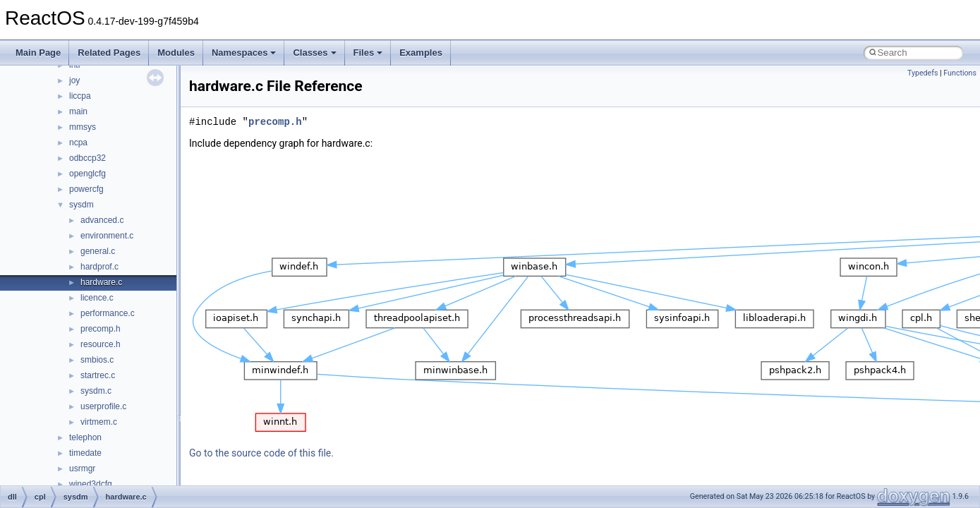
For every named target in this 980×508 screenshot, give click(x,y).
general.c (98, 251)
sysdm (81, 205)
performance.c (108, 313)
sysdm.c (96, 391)
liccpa (80, 96)
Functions (960, 73)
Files (368, 53)
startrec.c (98, 375)
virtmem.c (99, 422)
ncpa (78, 143)
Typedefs (923, 73)
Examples (421, 53)
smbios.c (97, 360)
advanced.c (102, 220)
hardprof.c (99, 267)
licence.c (97, 298)
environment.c (107, 236)
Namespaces (244, 53)
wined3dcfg (91, 484)
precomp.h (101, 329)
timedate (85, 453)
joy (74, 80)
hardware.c (101, 282)
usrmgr (82, 468)
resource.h (101, 344)
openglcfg (87, 174)
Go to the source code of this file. (261, 453)
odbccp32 (87, 158)
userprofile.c (103, 406)
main (78, 111)
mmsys (83, 127)
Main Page (38, 53)
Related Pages (109, 53)
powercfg (86, 189)
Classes (314, 53)
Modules (176, 53)
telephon (85, 437)
